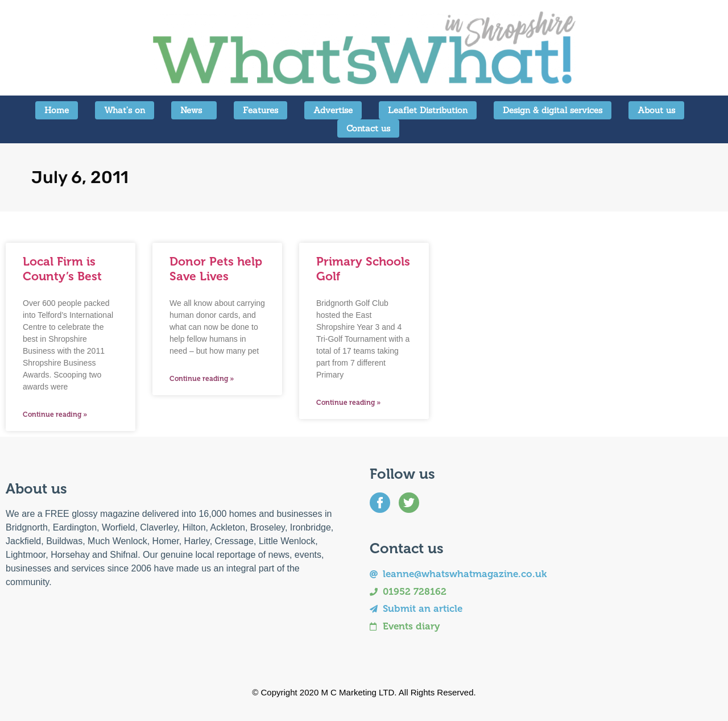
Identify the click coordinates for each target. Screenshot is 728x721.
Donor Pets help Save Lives (216, 268)
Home (57, 110)
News (194, 110)
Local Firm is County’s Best (62, 268)
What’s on (125, 110)
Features (260, 110)
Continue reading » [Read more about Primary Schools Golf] (348, 403)
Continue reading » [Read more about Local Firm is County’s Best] (55, 415)
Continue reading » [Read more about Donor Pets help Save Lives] (202, 379)
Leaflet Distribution (428, 110)
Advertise (333, 110)
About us (656, 110)
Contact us (368, 128)
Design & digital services (553, 110)
